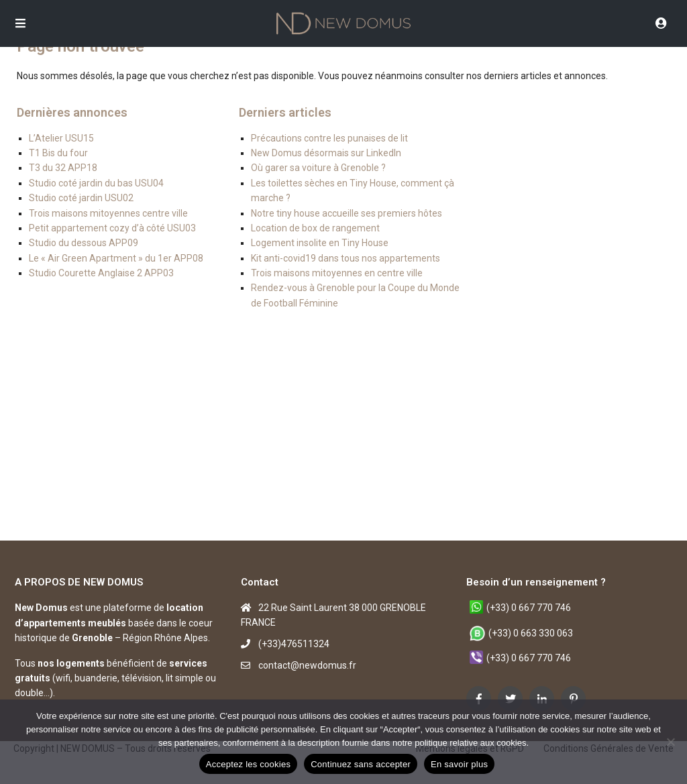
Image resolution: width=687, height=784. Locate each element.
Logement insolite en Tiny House (320, 243)
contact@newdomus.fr (307, 665)
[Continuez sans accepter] (670, 742)
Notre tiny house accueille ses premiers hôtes (347, 213)
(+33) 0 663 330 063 (531, 633)
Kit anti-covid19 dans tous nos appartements (346, 258)
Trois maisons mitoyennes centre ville (108, 213)
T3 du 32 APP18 (63, 168)
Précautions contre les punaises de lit (329, 138)
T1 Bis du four (58, 153)
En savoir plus (459, 764)
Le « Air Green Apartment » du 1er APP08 (116, 258)
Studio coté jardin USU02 (81, 198)
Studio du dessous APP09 (84, 243)
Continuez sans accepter (361, 764)
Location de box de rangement (315, 228)
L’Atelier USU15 (61, 138)
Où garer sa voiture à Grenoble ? (318, 168)
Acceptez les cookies (248, 764)
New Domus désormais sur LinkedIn (326, 153)
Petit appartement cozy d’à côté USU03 (112, 228)
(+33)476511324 (294, 644)
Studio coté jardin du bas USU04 (96, 183)
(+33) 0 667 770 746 (529, 608)
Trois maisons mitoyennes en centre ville (337, 273)
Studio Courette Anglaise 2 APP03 (101, 273)
